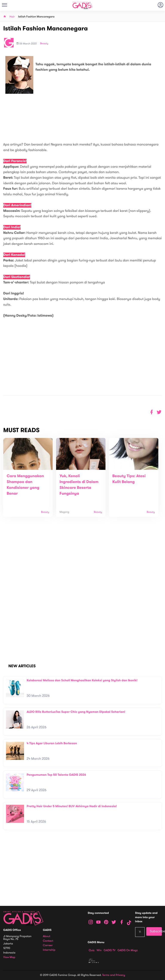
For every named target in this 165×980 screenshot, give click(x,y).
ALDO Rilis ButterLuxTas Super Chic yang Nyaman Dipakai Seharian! (76, 712)
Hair (12, 17)
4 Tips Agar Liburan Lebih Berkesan (52, 743)
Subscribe (156, 931)
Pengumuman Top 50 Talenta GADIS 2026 (56, 775)
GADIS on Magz (128, 950)
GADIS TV (110, 950)
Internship (49, 950)
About (47, 936)
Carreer (48, 945)
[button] (159, 412)
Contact (48, 941)
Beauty (44, 44)
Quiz (92, 950)
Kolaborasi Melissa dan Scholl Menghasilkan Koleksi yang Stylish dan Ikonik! (82, 680)
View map (9, 957)
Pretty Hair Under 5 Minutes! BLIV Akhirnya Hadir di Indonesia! (72, 806)
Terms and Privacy (114, 975)
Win (99, 950)
